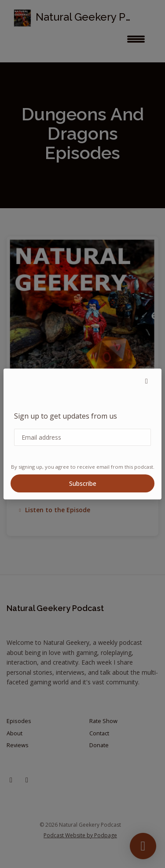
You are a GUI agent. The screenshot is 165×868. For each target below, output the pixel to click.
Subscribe (83, 483)
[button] (147, 381)
